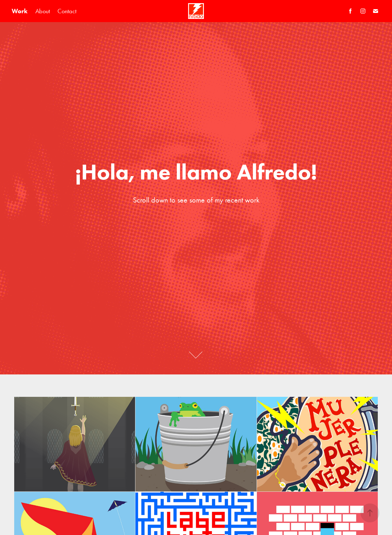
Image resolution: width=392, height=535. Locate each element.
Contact (67, 11)
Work (20, 11)
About (43, 11)
